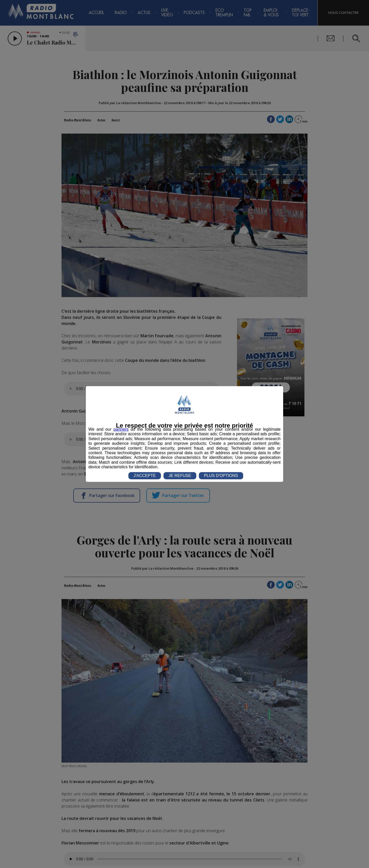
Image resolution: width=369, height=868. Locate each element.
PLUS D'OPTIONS (221, 476)
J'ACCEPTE (145, 476)
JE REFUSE (180, 476)
